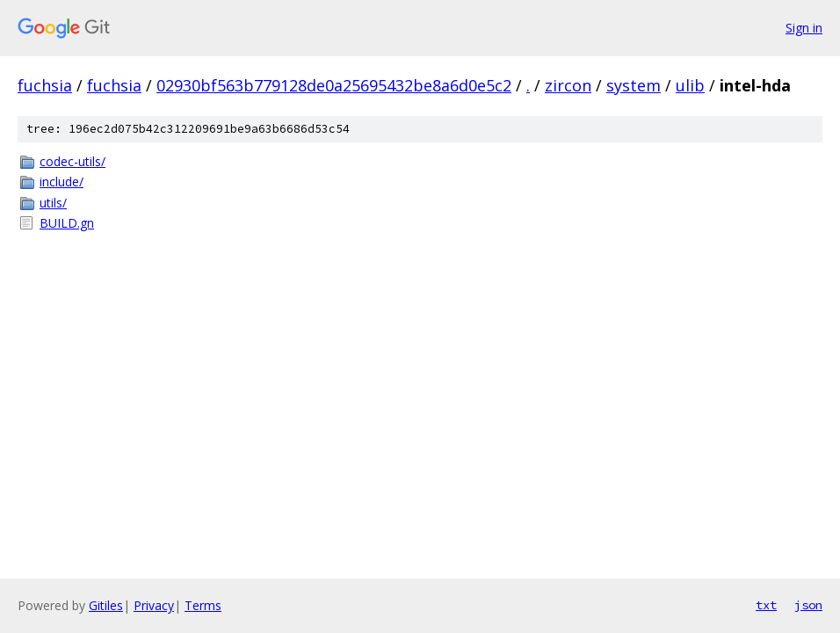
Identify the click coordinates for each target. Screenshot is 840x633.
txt (766, 605)
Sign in (804, 28)
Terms (203, 605)
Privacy (154, 605)
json (808, 605)
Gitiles (106, 605)
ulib (690, 85)
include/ (62, 182)
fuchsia (45, 85)
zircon (568, 85)
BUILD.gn (67, 223)
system (634, 85)
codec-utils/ (72, 161)
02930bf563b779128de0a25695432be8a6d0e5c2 (334, 85)
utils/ (53, 203)
